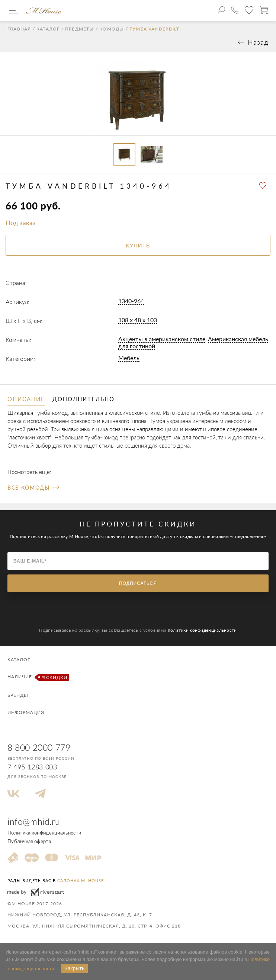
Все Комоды (33, 488)
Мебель (129, 358)
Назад (258, 42)
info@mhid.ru (34, 822)
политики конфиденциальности (202, 630)
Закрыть (74, 968)
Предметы (80, 29)
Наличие (37, 677)
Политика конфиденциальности (44, 833)
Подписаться (138, 583)
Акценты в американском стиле (162, 339)
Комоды (112, 29)
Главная (19, 29)
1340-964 (131, 301)
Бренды (18, 695)
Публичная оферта (29, 841)
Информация (26, 712)
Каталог (48, 29)
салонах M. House (81, 880)
